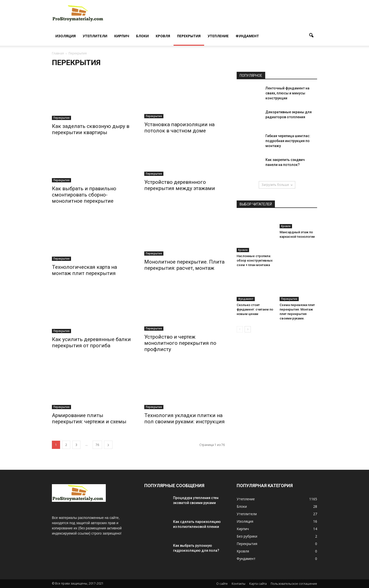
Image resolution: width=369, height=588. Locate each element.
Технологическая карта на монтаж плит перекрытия (84, 270)
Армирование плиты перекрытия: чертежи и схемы (89, 418)
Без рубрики (247, 536)
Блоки (142, 36)
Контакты (239, 584)
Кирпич (122, 36)
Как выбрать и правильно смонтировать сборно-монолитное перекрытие (84, 195)
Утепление (218, 36)
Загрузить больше (277, 185)
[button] (311, 36)
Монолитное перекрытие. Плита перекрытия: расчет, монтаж (184, 265)
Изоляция (66, 36)
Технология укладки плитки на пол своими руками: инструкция (184, 418)
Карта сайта (258, 584)
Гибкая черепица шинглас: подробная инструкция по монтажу (288, 141)
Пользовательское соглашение (294, 584)
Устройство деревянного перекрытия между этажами (180, 185)
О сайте (222, 584)
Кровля (163, 36)
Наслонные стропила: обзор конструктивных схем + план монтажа (255, 260)
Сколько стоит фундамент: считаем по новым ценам (255, 309)
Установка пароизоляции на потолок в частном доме (179, 128)
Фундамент (247, 36)
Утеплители (95, 36)
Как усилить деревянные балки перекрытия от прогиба (91, 342)
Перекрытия (189, 36)
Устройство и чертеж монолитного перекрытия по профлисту (180, 343)
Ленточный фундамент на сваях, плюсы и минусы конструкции (287, 93)
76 (97, 445)
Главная (58, 53)
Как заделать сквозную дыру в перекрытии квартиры (91, 129)
